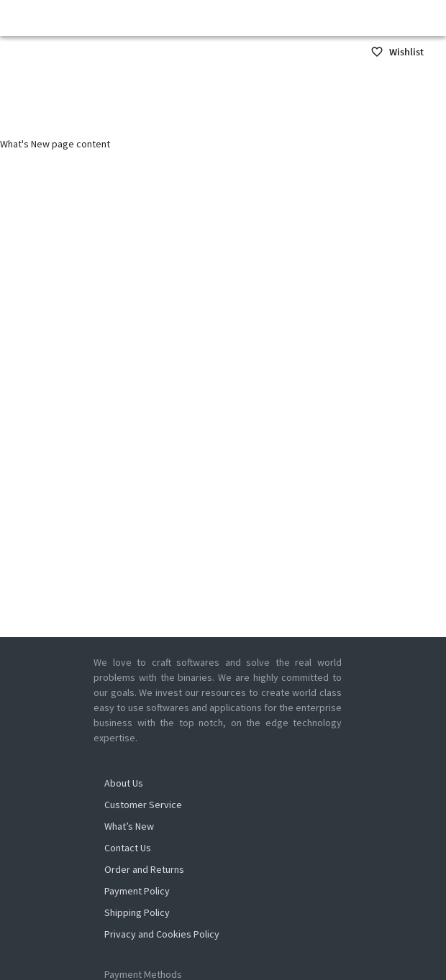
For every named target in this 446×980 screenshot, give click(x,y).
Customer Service (143, 805)
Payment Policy (137, 891)
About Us (124, 783)
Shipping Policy (137, 912)
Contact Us (128, 848)
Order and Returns (144, 869)
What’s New (129, 826)
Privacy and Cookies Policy (162, 934)
